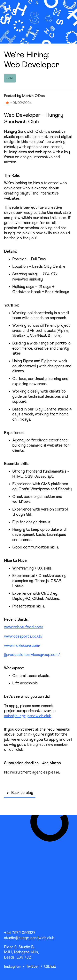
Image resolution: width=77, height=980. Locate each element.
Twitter (33, 967)
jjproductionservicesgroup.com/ (32, 655)
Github (50, 967)
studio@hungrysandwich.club (29, 938)
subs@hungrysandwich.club (28, 716)
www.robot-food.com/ (24, 627)
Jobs (10, 78)
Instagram (13, 967)
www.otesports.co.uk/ (23, 636)
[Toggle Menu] (71, 12)
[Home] (14, 12)
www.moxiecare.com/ (22, 646)
